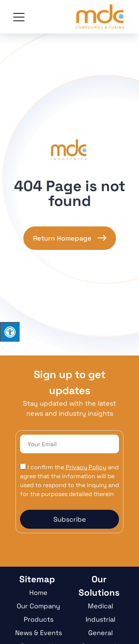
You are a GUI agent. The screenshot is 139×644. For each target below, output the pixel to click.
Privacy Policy (86, 467)
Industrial (100, 619)
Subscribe (70, 519)
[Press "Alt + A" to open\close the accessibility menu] (10, 332)
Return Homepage (62, 238)
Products (39, 619)
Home (38, 593)
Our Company (38, 606)
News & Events (39, 633)
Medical (100, 606)
